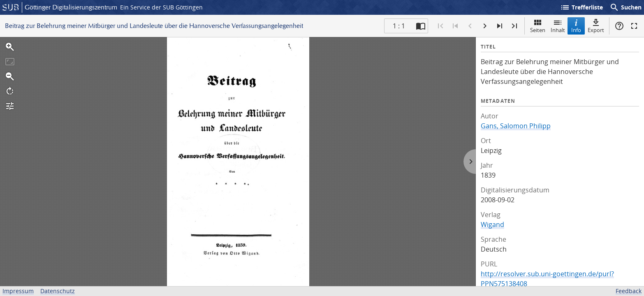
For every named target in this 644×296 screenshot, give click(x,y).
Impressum (18, 291)
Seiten (538, 26)
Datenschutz (58, 291)
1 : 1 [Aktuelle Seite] (399, 26)
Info (576, 26)
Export (596, 26)
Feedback (629, 291)
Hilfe (619, 26)
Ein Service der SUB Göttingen (161, 7)
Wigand (492, 224)
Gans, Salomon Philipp (516, 126)
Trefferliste (581, 7)
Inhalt (558, 26)
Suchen (625, 7)
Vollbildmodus (634, 26)
